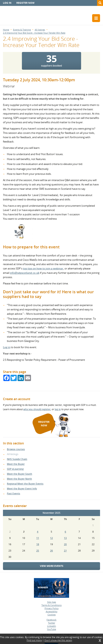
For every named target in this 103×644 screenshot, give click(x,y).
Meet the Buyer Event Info (22, 489)
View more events (52, 566)
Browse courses (16, 449)
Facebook (51, 620)
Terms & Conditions (51, 605)
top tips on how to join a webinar (43, 268)
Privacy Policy (52, 608)
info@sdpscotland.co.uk (25, 273)
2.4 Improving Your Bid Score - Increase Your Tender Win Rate (34, 33)
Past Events (14, 494)
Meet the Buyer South (20, 474)
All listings (40, 30)
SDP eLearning (15, 469)
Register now (25, 3)
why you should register (37, 409)
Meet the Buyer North (19, 479)
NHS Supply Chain (17, 459)
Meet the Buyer (16, 464)
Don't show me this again (58, 640)
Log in (7, 3)
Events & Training (22, 30)
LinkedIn (52, 626)
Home (6, 30)
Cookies (52, 615)
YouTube (51, 629)
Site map (52, 602)
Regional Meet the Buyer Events (25, 484)
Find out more (34, 640)
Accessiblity (52, 611)
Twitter (51, 623)
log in (58, 409)
